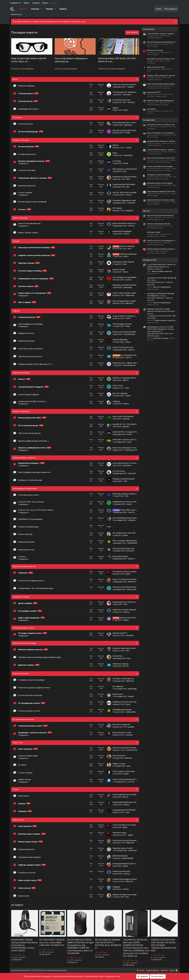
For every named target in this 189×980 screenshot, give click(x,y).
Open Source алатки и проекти (30, 356)
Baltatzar (129, 758)
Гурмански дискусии (26, 849)
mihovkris (131, 102)
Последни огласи (150, 260)
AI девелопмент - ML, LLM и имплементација (36, 588)
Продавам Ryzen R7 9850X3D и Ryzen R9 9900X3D (132, 810)
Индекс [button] (45, 3)
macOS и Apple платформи (29, 395)
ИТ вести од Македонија (28, 132)
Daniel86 (131, 727)
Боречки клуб (24, 896)
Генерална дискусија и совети (30, 726)
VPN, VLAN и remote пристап (29, 433)
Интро (15, 79)
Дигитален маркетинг (27, 186)
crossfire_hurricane (133, 750)
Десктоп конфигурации (162, 287)
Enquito (126, 620)
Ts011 (128, 651)
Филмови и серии (119, 833)
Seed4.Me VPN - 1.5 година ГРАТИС (126, 432)
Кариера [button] (36, 3)
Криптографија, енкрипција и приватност (35, 472)
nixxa (128, 766)
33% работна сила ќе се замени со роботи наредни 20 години (137, 572)
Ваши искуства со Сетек (122, 732)
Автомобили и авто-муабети (29, 857)
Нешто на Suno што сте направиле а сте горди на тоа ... (167, 240)
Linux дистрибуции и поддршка (31, 387)
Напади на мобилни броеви (123, 479)
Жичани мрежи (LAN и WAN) (30, 418)
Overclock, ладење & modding (30, 271)
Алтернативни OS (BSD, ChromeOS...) (33, 401)
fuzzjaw (126, 774)
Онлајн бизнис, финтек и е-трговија (33, 178)
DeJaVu (128, 280)
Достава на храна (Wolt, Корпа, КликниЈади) (130, 130)
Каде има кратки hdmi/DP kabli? (129, 618)
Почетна (23, 9)
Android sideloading (120, 340)
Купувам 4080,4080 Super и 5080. (126, 802)
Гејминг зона (18, 743)
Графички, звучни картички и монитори (34, 255)
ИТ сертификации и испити (29, 703)
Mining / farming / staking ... (29, 233)
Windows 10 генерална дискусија (125, 378)
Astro (129, 249)
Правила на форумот (27, 86)
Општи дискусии (25, 826)
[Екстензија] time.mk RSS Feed (128, 355)
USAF (128, 812)
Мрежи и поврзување (21, 411)
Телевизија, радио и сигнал (23, 628)
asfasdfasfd (128, 155)
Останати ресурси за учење (29, 711)
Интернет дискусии (26, 147)
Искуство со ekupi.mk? (121, 725)
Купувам (22, 804)
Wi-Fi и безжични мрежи (28, 426)
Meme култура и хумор (28, 880)
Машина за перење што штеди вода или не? (130, 895)
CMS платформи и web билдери (31, 324)
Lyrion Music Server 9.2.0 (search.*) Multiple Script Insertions (135, 463)
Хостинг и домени (25, 193)
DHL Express (117, 208)
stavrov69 (132, 473)
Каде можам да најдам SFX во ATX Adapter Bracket (165, 191)
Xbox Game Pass (119, 756)
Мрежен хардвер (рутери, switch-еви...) (34, 441)
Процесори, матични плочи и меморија (34, 248)
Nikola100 (129, 303)
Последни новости (24, 32)
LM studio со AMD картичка (123, 679)
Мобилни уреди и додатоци (162, 271)
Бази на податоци (25, 534)
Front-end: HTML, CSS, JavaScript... (32, 502)
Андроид (116, 401)
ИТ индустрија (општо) (27, 154)
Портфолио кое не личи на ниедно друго (128, 502)
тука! (83, 22)
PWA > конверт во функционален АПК (127, 541)
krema (126, 110)
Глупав (128, 396)
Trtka (125, 604)
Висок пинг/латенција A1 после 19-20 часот (130, 448)
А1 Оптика (117, 161)
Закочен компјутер (124, 246)
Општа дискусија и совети (29, 495)
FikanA (125, 272)
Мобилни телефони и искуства (31, 650)
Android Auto (118, 656)
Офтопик (146, 211)
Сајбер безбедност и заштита (24, 458)
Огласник (35, 9)
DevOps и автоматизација (28, 527)
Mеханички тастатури (155, 50)
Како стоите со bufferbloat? (123, 416)
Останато (22, 209)
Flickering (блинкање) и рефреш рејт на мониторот (136, 254)
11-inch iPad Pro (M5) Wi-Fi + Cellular (162, 264)
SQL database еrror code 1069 (124, 533)
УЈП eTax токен (119, 471)
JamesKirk (131, 203)
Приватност (164, 970)
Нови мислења (16, 14)
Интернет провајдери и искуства (32, 161)
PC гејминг (22, 765)
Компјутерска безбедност (29, 463)
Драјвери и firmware (26, 333)
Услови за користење (152, 970)
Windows (22, 379)
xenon (129, 442)
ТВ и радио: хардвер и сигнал (30, 633)
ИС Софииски (118, 686)
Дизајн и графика (25, 603)
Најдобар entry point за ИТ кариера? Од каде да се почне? (135, 702)
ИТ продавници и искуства (23, 719)
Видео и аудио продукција (29, 618)
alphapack (128, 125)
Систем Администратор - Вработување (128, 795)
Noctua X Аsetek (119, 270)
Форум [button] (54, 3)
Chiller (128, 133)
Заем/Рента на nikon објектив (124, 610)
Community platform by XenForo (29, 970)
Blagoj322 (129, 211)
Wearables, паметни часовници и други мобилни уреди (40, 657)
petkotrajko (128, 287)
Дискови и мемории (161, 338)
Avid (124, 171)
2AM (125, 481)
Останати (22, 557)
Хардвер (16, 241)
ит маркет (17, 905)
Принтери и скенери (27, 263)
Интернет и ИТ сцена (21, 140)
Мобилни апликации (26, 341)
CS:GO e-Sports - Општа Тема (124, 771)
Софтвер (16, 311)
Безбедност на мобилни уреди (30, 480)
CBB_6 (126, 256)
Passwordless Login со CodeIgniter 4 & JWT (133, 510)
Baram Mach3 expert (120, 556)
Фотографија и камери (28, 611)
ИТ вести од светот (26, 124)
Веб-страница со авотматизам (125, 169)
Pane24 (126, 234)
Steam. (128, 318)
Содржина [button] (15, 3)
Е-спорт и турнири (25, 773)
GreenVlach (132, 850)
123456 (128, 148)
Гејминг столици (119, 764)
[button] (41, 9)
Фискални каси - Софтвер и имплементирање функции (134, 363)
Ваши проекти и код (26, 550)
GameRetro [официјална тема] (124, 200)
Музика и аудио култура (28, 842)
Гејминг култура (25, 779)
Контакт (142, 970)
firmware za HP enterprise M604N (125, 332)
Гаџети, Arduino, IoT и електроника (32, 293)
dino (128, 187)
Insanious (129, 735)
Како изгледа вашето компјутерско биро (129, 301)
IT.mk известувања (26, 94)
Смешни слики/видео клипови (125, 879)
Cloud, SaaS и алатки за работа (30, 349)
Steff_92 (128, 358)
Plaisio (115, 153)
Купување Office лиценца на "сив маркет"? (163, 76)
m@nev (129, 504)
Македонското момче (134, 450)
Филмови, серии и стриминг (30, 834)
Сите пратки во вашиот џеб (123, 548)
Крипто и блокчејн (20, 218)
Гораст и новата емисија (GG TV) (125, 779)
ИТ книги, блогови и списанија (30, 695)
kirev (128, 179)
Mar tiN (125, 797)
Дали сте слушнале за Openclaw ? (126, 579)
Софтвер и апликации (21, 373)
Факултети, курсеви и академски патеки (34, 688)
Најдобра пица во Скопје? (123, 848)
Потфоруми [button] (23, 164)
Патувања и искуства (27, 873)
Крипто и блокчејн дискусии (29, 223)
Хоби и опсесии (25, 888)
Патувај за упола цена (121, 871)
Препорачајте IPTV (120, 633)
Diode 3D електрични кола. (123, 347)
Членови (49, 9)
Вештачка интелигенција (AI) (24, 566)
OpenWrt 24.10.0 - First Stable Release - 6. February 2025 (134, 424)
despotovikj (130, 295)
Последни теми (149, 120)
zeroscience (127, 465)
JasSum (126, 404)
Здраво (115, 108)
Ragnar (125, 866)
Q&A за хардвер (25, 302)
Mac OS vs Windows (120, 393)
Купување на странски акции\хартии (127, 177)
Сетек (149, 71)
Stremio (115, 145)
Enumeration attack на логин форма (160, 183)
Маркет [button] (27, 3)
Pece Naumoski (129, 334)
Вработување (24, 796)
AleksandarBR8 (128, 858)
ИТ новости (17, 117)
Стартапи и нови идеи (27, 170)
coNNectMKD (132, 543)
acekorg (125, 889)
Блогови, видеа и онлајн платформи (32, 202)
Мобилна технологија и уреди (24, 643)
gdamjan (126, 426)
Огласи (16, 789)
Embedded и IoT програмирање (30, 519)
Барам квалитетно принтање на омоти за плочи (132, 602)
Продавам (23, 811)
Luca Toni (131, 782)
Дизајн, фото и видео (21, 597)
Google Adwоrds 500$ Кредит (124, 184)
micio (125, 264)
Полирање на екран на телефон (159, 175)
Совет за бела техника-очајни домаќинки (129, 293)
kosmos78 (130, 551)
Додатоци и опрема (26, 665)
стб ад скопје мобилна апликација (160, 166)
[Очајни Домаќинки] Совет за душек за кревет (131, 864)
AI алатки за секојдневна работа (31, 581)
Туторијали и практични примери (31, 680)
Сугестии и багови (26, 101)
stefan (128, 326)
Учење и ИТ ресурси (21, 674)
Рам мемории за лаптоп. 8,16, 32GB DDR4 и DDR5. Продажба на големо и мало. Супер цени (161, 329)
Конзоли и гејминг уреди (28, 756)
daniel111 (132, 559)
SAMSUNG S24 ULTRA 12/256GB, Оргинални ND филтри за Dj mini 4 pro (161, 311)
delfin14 (125, 380)
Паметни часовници (121, 664)
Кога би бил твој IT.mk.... (122, 100)
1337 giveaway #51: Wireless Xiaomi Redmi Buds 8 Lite (133, 92)
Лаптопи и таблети (26, 286)
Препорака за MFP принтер (123, 262)
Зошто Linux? (118, 386)
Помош (172, 970)
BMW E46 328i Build (120, 856)
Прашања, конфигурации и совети (32, 448)
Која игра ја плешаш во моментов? (126, 748)
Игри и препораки (26, 749)
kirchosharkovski (129, 365)
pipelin (128, 574)
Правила (63, 9)
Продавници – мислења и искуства (33, 733)
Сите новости (132, 33)
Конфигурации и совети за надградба (34, 279)
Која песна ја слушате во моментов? (127, 840)
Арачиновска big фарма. (122, 231)
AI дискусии (23, 573)
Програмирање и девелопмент (25, 489)
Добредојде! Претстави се (28, 109)
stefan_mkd (131, 589)
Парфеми (116, 887)
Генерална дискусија (27, 317)
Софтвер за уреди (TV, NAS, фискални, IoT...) (35, 364)
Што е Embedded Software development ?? (129, 518)
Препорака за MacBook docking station (128, 285)
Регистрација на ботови (122, 324)
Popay (128, 704)
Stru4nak (126, 419)
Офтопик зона (18, 820)
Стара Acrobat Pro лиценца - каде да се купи (130, 316)
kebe (127, 388)
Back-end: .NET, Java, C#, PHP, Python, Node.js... (36, 510)
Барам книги (118, 694)
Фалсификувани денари (122, 710)
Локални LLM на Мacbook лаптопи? (127, 587)
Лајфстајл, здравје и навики (30, 865)
